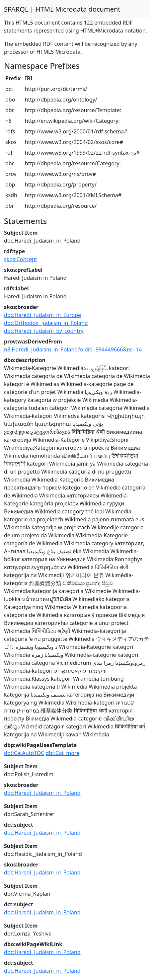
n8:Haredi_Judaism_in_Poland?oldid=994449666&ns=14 (73, 349)
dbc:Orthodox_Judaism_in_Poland (46, 323)
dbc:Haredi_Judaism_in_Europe (42, 315)
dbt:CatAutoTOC (24, 753)
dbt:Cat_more (63, 753)
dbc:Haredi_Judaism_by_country (44, 331)
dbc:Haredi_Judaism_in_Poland (42, 793)
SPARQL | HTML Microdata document (62, 9)
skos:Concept (21, 259)
